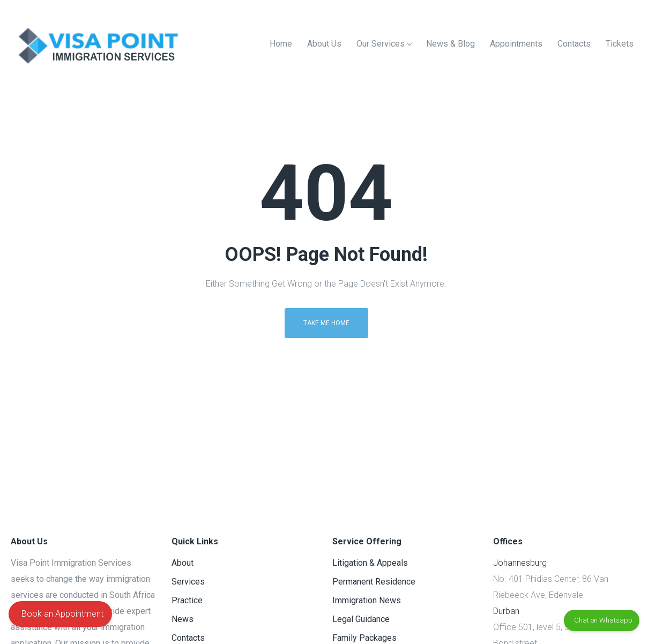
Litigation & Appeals (370, 563)
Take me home (326, 323)
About (183, 563)
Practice (187, 600)
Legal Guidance (361, 619)
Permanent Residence (374, 582)
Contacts (188, 638)
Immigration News (367, 600)
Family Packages (364, 638)
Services (188, 582)
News (183, 619)
